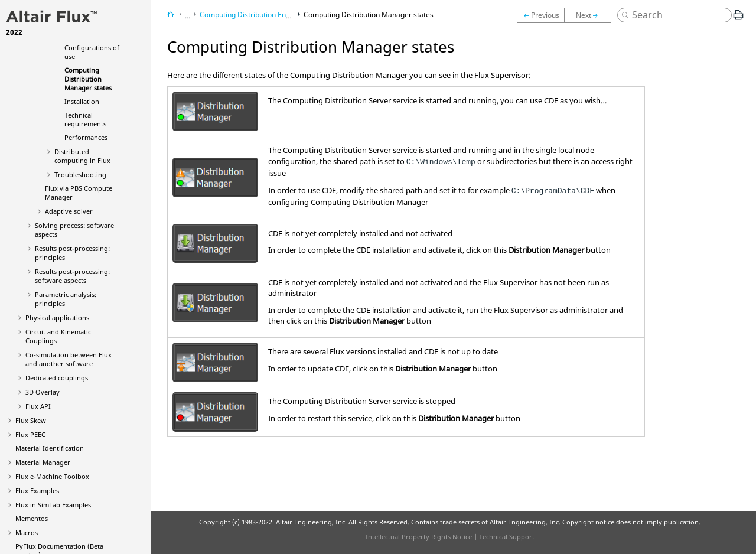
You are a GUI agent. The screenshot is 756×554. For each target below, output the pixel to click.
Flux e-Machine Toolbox (52, 476)
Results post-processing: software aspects (72, 276)
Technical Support (507, 537)
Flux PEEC (30, 434)
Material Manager (43, 462)
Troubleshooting (80, 175)
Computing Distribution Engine (250, 14)
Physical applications (57, 317)
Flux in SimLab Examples (53, 505)
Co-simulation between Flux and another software (69, 359)
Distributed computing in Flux (82, 156)
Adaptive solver (69, 211)
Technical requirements (85, 119)
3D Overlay (43, 392)
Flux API (38, 406)
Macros (27, 532)
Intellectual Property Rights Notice (419, 537)
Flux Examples (37, 491)
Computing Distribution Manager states (88, 79)
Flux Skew (31, 420)
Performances (86, 137)
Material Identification (50, 448)
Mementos (32, 518)
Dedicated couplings (57, 378)
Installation (82, 101)
